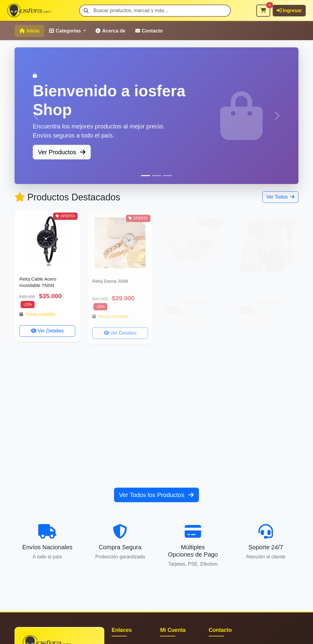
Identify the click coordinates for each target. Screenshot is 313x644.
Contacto (149, 31)
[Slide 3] (167, 176)
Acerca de (111, 31)
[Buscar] (155, 11)
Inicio (29, 31)
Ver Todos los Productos (157, 495)
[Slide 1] (146, 176)
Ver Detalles (47, 331)
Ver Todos (280, 197)
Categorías (66, 31)
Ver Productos (62, 152)
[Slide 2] (156, 176)
